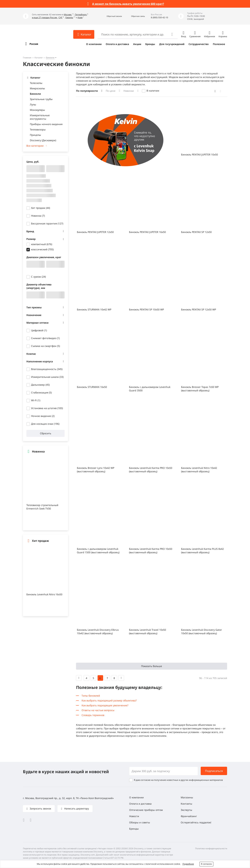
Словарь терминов (93, 715)
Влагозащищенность (47, 369)
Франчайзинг (189, 816)
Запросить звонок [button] (40, 809)
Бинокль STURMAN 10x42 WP (94, 309)
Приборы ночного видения (46, 124)
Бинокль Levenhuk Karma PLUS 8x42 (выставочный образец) (202, 551)
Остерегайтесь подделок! (196, 822)
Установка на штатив (47, 408)
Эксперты (186, 810)
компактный (42, 244)
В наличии (153, 91)
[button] (111, 16)
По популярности (87, 91)
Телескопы (36, 83)
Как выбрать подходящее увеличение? (105, 705)
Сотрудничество (199, 44)
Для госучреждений (172, 44)
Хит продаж (41, 208)
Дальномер (40, 385)
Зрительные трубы (41, 99)
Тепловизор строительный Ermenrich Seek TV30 (42, 507)
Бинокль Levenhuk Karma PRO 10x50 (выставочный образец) (151, 470)
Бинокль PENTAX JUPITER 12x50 (95, 232)
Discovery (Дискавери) (43, 140)
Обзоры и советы (140, 822)
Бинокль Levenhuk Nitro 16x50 (44, 594)
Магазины (187, 797)
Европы (69, 17)
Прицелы (35, 135)
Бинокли (50, 58)
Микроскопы (37, 88)
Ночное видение (43, 416)
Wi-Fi (36, 400)
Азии (80, 17)
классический (42, 249)
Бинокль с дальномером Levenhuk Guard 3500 (150, 389)
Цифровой (39, 330)
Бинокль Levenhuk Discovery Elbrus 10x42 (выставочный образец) (98, 632)
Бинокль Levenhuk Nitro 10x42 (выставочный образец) (199, 470)
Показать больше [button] (152, 666)
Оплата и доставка (117, 44)
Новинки (129, 91)
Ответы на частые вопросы (98, 710)
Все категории (35, 146)
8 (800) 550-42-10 (159, 17)
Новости (134, 816)
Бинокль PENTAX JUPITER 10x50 (199, 155)
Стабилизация (41, 392)
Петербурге (81, 15)
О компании (94, 44)
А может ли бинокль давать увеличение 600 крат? (128, 4)
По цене (111, 91)
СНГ (61, 17)
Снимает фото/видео (45, 338)
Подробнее (188, 864)
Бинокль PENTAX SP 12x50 (196, 232)
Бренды (150, 44)
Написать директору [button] (76, 809)
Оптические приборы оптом (146, 810)
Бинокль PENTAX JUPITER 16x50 (147, 232)
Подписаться (214, 771)
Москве (68, 15)
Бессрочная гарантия (47, 223)
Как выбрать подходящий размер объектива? (109, 700)
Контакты (186, 804)
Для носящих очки (45, 424)
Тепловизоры (38, 129)
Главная (27, 58)
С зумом (38, 277)
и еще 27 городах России (45, 17)
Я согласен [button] (206, 864)
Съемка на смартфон (45, 346)
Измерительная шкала (47, 377)
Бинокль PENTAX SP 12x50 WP (199, 309)
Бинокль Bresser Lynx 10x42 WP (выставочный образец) (96, 470)
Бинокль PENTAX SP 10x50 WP (146, 309)
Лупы (33, 104)
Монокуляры (37, 110)
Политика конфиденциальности (211, 848)
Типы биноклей (91, 696)
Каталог (39, 58)
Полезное (219, 44)
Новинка (38, 216)
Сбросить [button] (46, 433)
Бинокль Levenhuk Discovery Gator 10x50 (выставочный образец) (201, 632)
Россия (34, 44)
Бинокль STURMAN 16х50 (92, 387)
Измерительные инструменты (40, 117)
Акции (137, 44)
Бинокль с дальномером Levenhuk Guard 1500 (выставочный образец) (98, 551)
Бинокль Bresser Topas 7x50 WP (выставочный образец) (200, 389)
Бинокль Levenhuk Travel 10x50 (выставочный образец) (147, 632)
